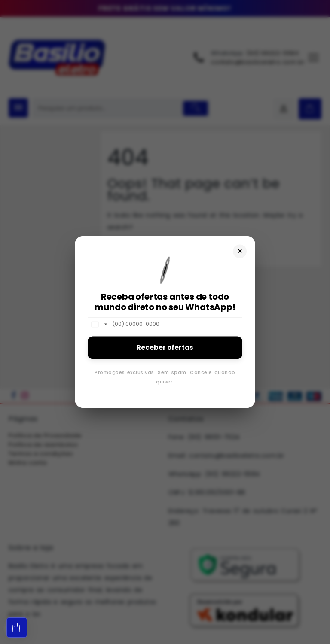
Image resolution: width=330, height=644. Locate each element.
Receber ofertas (165, 348)
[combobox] (99, 324)
